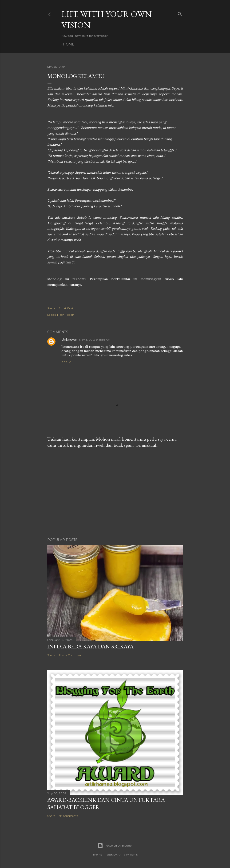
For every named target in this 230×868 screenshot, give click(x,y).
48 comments (68, 816)
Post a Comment (70, 655)
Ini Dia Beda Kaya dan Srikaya (90, 646)
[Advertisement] (115, 493)
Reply (66, 362)
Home (69, 44)
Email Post (66, 308)
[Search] (180, 13)
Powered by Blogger (115, 846)
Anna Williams (128, 854)
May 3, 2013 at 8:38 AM (95, 340)
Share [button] (51, 308)
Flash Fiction (66, 315)
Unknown (69, 340)
